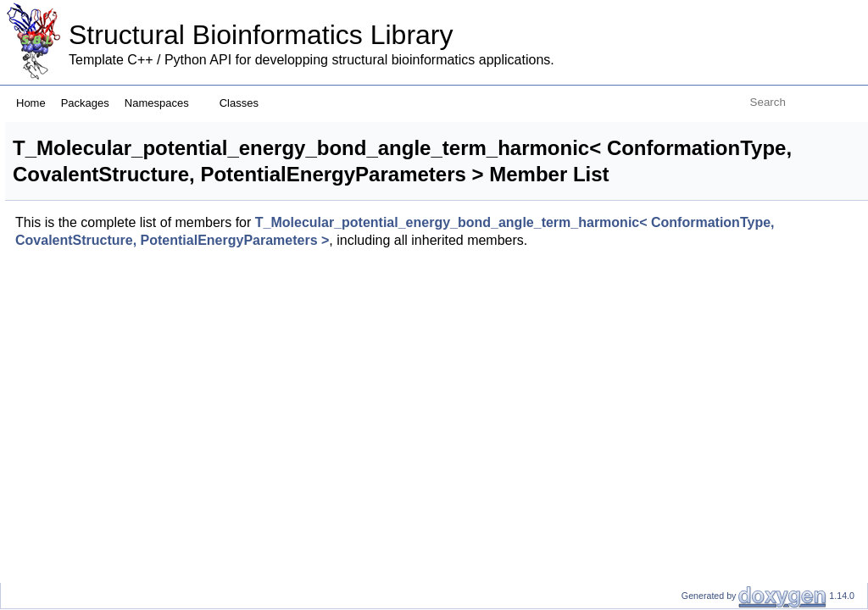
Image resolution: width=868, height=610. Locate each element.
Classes (245, 103)
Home (31, 103)
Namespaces (163, 103)
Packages (85, 103)
